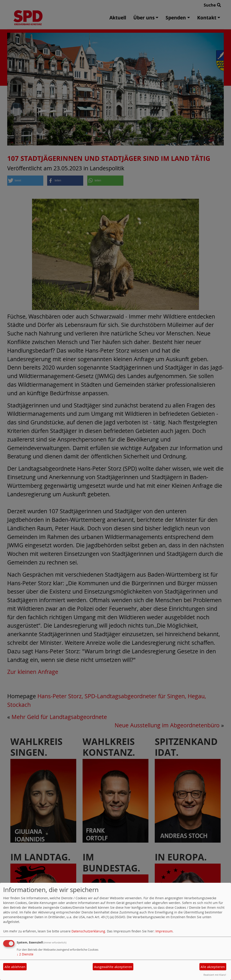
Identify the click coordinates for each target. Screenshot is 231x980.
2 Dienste (25, 954)
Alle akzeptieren (213, 967)
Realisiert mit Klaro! (215, 975)
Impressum (164, 931)
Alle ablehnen (15, 967)
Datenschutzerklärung (88, 931)
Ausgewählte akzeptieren (113, 967)
